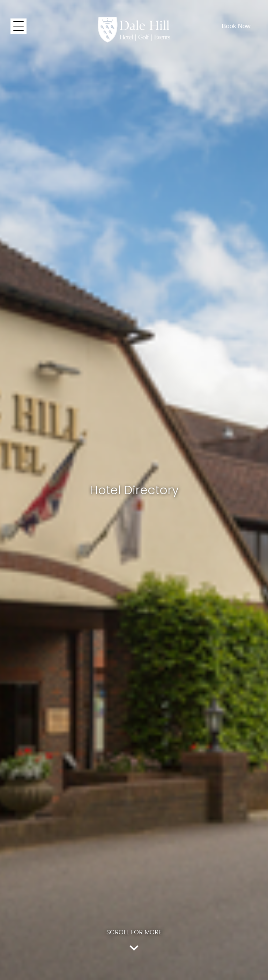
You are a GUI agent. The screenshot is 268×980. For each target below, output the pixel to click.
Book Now (236, 26)
